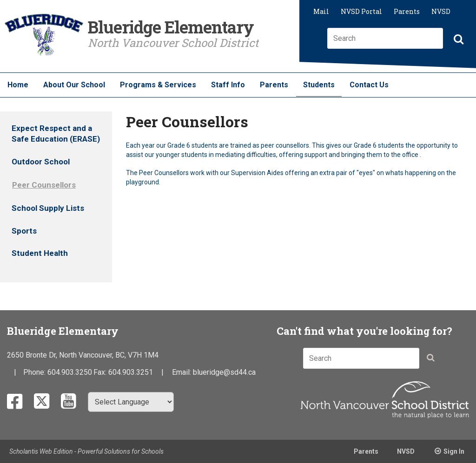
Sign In (454, 451)
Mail (321, 11)
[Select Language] (131, 402)
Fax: (101, 372)
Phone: (35, 372)
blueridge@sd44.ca (224, 372)
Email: (182, 372)
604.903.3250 (70, 372)
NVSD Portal (361, 11)
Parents (407, 11)
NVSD (441, 11)
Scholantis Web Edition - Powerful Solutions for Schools (86, 451)
